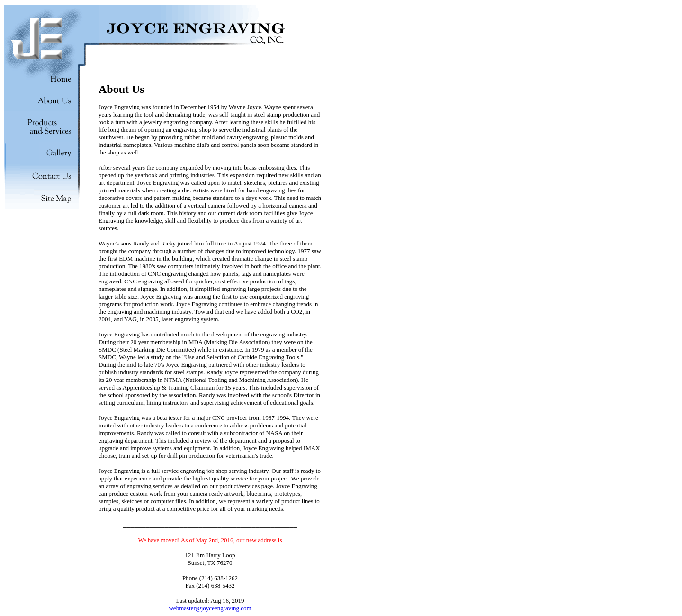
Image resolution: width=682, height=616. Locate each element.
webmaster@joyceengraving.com (210, 608)
